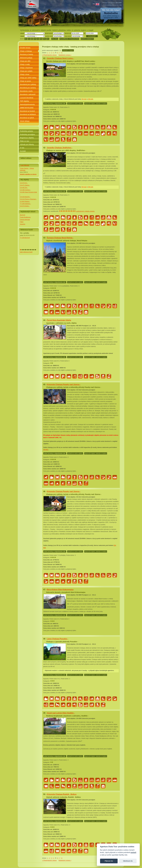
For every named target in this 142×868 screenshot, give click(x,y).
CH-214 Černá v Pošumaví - (28, 199)
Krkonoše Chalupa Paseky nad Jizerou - (64, 385)
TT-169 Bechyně (25, 238)
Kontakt (23, 151)
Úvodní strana (25, 48)
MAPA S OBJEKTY (87, 39)
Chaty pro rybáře (26, 71)
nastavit (133, 853)
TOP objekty (24, 101)
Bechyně (23, 215)
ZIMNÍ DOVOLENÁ (27, 108)
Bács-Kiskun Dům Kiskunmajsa (60, 590)
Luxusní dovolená (27, 98)
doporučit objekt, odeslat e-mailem (96, 103)
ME (41, 39)
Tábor (22, 222)
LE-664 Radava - (25, 202)
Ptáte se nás (25, 141)
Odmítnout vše (128, 861)
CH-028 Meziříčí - (25, 197)
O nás (22, 148)
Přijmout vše (109, 861)
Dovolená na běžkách (28, 114)
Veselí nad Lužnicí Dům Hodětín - (61, 713)
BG (26, 39)
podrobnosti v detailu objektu (85, 211)
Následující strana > (65, 55)
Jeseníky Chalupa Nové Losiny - (60, 58)
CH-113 (90, 99)
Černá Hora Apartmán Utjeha (59, 320)
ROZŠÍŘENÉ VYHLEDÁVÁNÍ (69, 39)
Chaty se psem (25, 81)
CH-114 (90, 187)
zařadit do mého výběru (75, 103)
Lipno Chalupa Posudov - (58, 639)
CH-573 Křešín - (25, 206)
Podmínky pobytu (26, 131)
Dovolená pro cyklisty (28, 84)
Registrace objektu (27, 138)
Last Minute (25, 165)
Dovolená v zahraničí (28, 94)
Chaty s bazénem (26, 68)
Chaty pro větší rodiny (28, 78)
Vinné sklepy (25, 121)
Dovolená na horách (27, 111)
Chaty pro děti (25, 61)
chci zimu (55, 39)
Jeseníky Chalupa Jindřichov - (60, 148)
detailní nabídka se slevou (28, 174)
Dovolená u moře (26, 91)
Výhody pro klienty (27, 144)
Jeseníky (23, 224)
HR (35, 39)
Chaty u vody (25, 64)
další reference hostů (26, 252)
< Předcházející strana (49, 55)
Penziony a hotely (27, 54)
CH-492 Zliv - (24, 188)
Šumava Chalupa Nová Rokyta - (60, 238)
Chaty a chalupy (26, 51)
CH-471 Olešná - (25, 185)
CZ (29, 39)
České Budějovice (25, 217)
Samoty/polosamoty (27, 104)
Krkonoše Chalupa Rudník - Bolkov (62, 794)
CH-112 (84, 99)
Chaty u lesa (25, 74)
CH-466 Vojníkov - (25, 190)
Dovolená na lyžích (27, 118)
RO (44, 39)
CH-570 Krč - (24, 183)
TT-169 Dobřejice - (25, 204)
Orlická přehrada (25, 220)
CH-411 (46, 450)
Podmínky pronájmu (27, 134)
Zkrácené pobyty (26, 58)
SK (48, 39)
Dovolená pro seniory (28, 88)
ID (38, 39)
